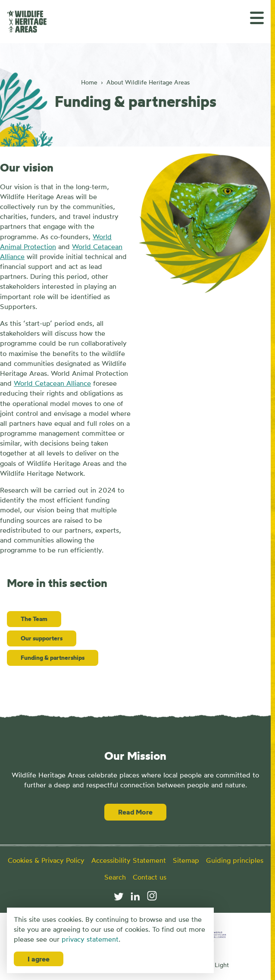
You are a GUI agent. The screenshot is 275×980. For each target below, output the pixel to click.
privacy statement (90, 939)
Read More (135, 812)
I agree (39, 959)
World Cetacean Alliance (52, 383)
